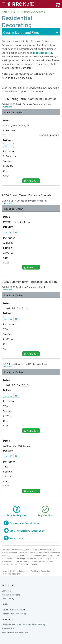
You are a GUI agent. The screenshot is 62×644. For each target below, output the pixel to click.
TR (11, 145)
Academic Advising (11, 594)
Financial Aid (8, 628)
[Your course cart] (57, 4)
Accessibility (8, 598)
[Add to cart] (31, 181)
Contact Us (7, 590)
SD (11, 232)
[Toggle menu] (19, 4)
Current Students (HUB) (14, 613)
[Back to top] (31, 538)
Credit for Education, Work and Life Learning (23, 624)
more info (8, 106)
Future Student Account (13, 609)
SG (11, 318)
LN (6, 145)
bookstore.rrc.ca (42, 52)
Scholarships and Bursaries (15, 632)
